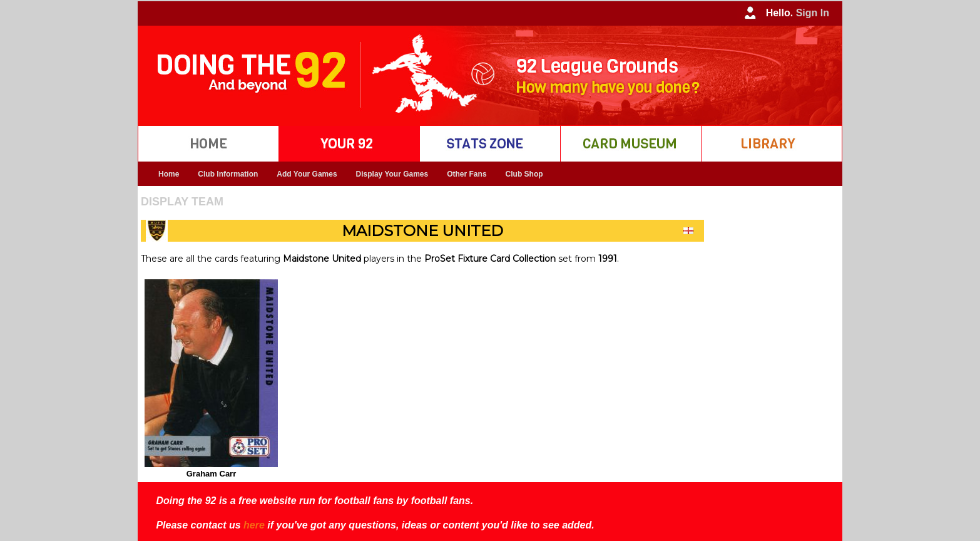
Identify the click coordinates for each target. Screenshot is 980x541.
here (254, 525)
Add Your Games (307, 174)
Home (169, 174)
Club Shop (524, 174)
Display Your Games (392, 174)
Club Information (228, 174)
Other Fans (467, 174)
